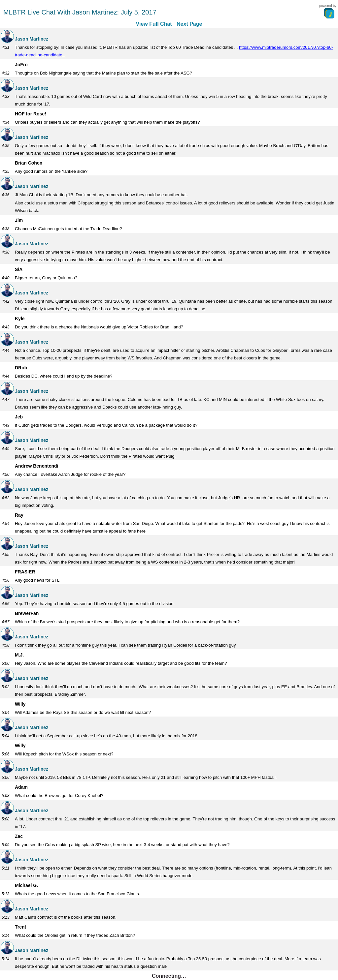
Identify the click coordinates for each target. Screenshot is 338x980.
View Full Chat (154, 24)
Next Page (189, 24)
